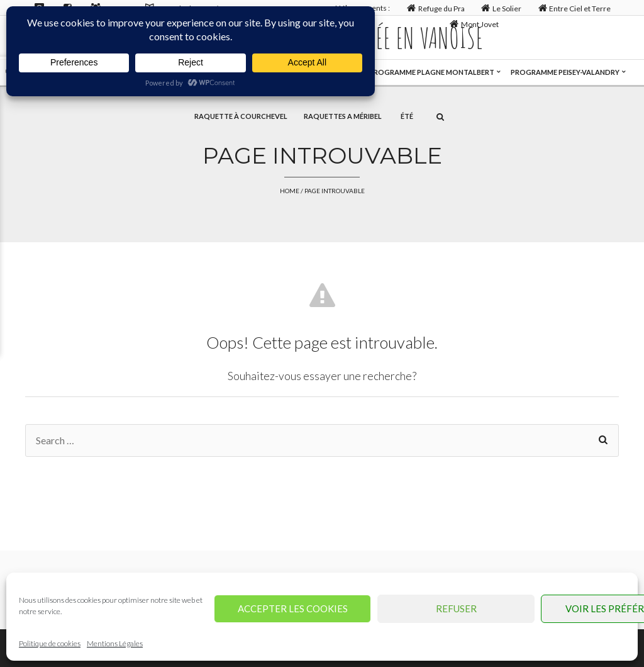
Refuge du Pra (434, 8)
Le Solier (500, 8)
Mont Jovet (473, 24)
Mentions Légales (115, 643)
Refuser (456, 608)
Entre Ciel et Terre (573, 8)
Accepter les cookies (293, 608)
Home (290, 191)
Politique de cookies (50, 643)
